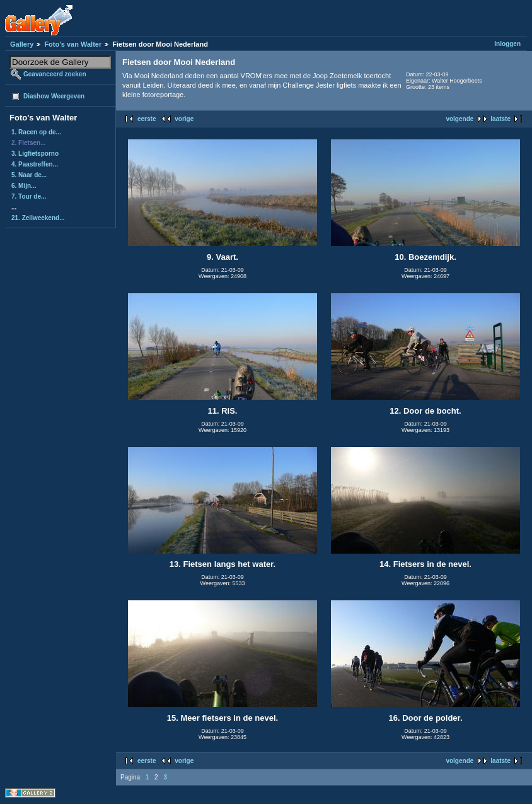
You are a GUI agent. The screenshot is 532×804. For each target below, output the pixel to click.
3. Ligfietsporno (35, 154)
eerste (147, 119)
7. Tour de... (29, 196)
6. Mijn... (24, 186)
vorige (184, 119)
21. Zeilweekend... (38, 218)
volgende (460, 119)
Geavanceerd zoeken (55, 74)
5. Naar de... (29, 175)
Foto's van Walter (73, 44)
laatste (500, 119)
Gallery (22, 44)
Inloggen (507, 44)
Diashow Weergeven (54, 96)
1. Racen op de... (36, 132)
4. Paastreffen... (35, 164)
